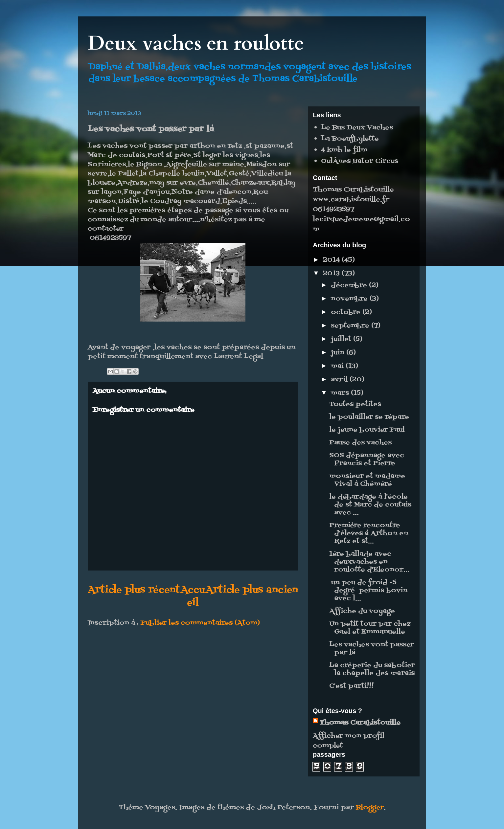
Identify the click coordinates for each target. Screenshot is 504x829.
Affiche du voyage (362, 611)
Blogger (370, 808)
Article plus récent (134, 590)
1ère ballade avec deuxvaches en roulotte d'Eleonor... (369, 562)
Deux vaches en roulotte (196, 44)
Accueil (193, 596)
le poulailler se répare (369, 417)
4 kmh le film (344, 150)
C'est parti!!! (351, 686)
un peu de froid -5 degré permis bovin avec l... (368, 591)
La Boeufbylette (350, 139)
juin (339, 353)
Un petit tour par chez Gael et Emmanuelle (370, 628)
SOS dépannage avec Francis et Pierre (367, 459)
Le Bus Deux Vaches (357, 128)
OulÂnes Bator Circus (360, 161)
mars (341, 393)
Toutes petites (355, 404)
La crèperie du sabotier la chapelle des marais (372, 669)
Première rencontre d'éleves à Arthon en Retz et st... (369, 533)
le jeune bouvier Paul (367, 430)
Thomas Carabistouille (360, 723)
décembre (350, 285)
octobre (347, 312)
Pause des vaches (360, 443)
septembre (351, 326)
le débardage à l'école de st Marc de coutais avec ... (370, 505)
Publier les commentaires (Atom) (200, 623)
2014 (332, 260)
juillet (342, 339)
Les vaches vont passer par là (372, 649)
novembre (350, 299)
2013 (332, 274)
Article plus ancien (252, 590)
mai (338, 366)
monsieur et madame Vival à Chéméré (367, 480)
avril (340, 380)
